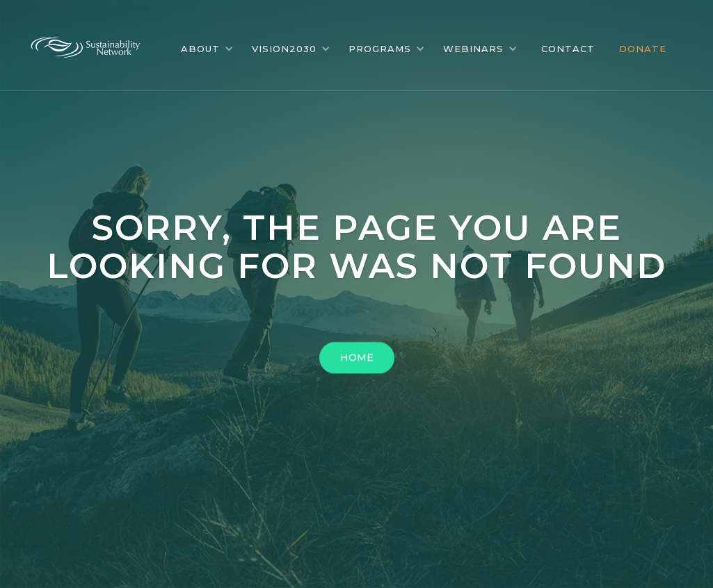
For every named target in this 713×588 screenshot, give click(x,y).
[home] (96, 44)
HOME (357, 359)
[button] (207, 49)
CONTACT (568, 49)
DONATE (643, 49)
